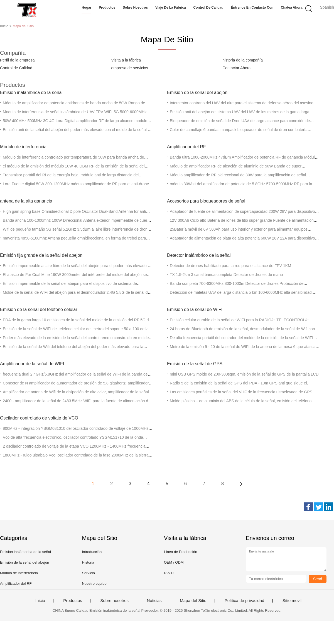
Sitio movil (292, 601)
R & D (169, 573)
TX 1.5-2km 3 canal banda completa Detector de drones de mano (226, 275)
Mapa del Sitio (193, 601)
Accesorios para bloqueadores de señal (206, 201)
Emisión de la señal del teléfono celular (39, 309)
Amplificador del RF (186, 147)
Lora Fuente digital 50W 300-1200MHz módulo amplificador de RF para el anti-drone (76, 184)
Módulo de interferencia (23, 147)
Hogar (86, 8)
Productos (107, 8)
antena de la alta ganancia (26, 201)
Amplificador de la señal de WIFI (32, 364)
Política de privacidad (245, 601)
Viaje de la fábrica (171, 8)
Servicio (88, 573)
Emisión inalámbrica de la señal (31, 92)
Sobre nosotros (135, 8)
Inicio (40, 601)
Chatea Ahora (292, 8)
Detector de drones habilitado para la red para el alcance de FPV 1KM (230, 266)
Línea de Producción (180, 552)
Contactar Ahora (236, 68)
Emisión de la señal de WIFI (195, 309)
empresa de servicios (130, 68)
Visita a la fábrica (126, 60)
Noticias (154, 601)
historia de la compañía (243, 60)
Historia (88, 562)
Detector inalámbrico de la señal (199, 255)
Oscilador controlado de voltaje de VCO (39, 418)
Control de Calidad (16, 68)
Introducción (92, 552)
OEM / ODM (174, 562)
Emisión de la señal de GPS (195, 364)
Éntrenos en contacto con (252, 8)
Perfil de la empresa (17, 60)
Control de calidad (208, 8)
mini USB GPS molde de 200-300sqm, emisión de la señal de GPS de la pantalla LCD (244, 374)
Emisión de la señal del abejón (197, 92)
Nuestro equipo (94, 583)
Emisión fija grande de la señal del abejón (41, 255)
